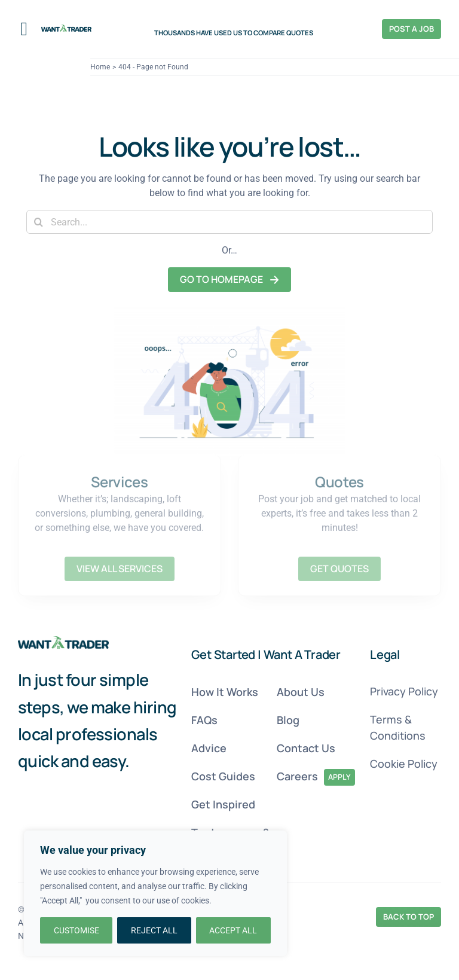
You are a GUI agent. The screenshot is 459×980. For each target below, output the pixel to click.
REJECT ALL (154, 930)
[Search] (38, 222)
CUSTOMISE (76, 930)
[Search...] (229, 222)
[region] (155, 893)
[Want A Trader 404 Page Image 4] (63, 641)
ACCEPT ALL (233, 930)
